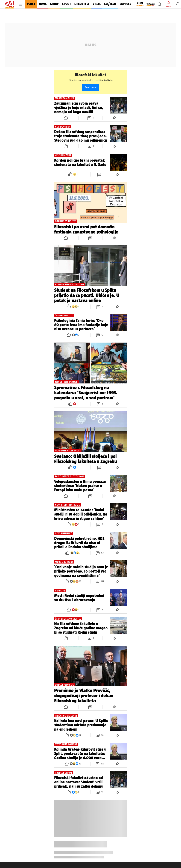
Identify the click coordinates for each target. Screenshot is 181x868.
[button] (159, 4)
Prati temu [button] (90, 87)
